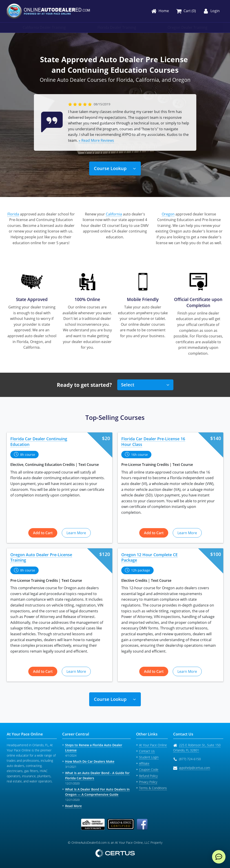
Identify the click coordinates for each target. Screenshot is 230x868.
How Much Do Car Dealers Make (90, 761)
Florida (13, 214)
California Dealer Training (44, 27)
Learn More (76, 533)
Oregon (168, 214)
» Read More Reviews (96, 140)
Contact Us (147, 751)
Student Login (149, 757)
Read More (73, 806)
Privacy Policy (148, 782)
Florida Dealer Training (117, 27)
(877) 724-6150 (190, 759)
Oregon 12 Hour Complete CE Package (149, 557)
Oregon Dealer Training (187, 27)
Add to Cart (43, 533)
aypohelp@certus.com (195, 768)
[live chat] (219, 857)
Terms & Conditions (153, 788)
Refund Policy (148, 776)
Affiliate (144, 763)
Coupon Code (149, 769)
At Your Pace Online (153, 745)
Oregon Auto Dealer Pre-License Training (41, 557)
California (114, 214)
